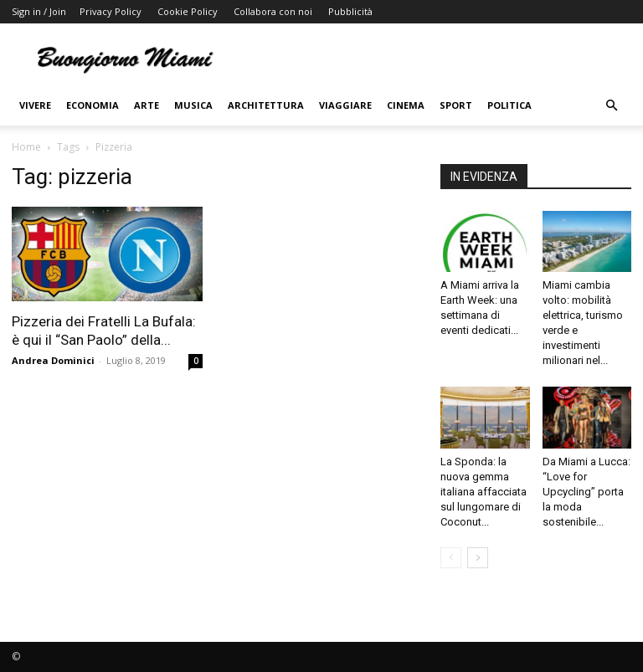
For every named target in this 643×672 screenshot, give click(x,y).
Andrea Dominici (53, 360)
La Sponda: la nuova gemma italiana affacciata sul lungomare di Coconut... (484, 492)
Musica (193, 105)
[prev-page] (451, 558)
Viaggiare (345, 105)
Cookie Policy (188, 11)
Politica (509, 105)
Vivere (35, 105)
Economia (93, 105)
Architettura (266, 105)
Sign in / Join (39, 11)
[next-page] (478, 558)
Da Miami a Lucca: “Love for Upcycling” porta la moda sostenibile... (586, 492)
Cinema (406, 105)
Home (26, 147)
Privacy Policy (111, 11)
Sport (456, 105)
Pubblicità (350, 11)
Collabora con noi (273, 11)
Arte (147, 105)
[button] (611, 106)
